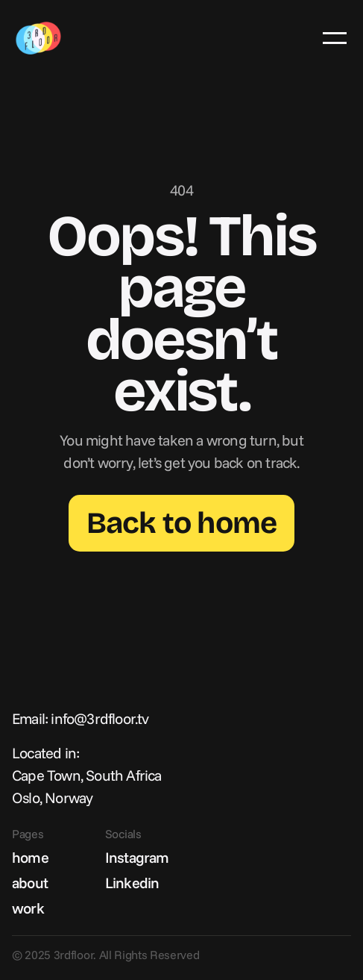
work (28, 908)
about (30, 883)
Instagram (137, 857)
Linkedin (132, 883)
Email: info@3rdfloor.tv (81, 718)
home (30, 857)
